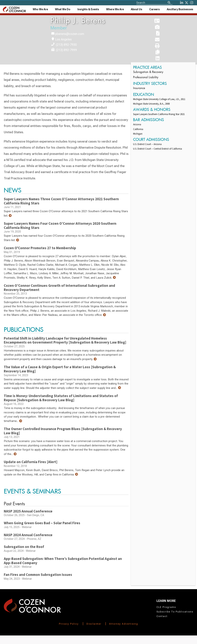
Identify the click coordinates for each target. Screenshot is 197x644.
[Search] (169, 3)
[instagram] (192, 3)
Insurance (139, 88)
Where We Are (115, 9)
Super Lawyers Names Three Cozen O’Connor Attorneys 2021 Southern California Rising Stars (61, 201)
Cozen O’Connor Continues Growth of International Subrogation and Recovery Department (59, 288)
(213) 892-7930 (66, 45)
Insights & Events (88, 9)
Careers (155, 9)
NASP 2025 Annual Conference (28, 511)
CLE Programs (166, 607)
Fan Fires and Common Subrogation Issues (38, 575)
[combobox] (88, 9)
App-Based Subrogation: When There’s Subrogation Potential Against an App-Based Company (63, 561)
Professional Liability (146, 78)
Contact (162, 616)
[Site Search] (154, 2)
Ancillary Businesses (180, 9)
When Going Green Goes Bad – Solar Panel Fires (42, 523)
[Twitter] (187, 3)
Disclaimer (94, 624)
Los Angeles (63, 39)
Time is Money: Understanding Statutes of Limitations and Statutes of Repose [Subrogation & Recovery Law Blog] (61, 398)
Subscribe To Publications (175, 612)
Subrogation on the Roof (24, 547)
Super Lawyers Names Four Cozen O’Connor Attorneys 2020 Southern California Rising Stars (60, 225)
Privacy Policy (69, 624)
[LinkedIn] (182, 3)
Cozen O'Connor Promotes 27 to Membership (40, 248)
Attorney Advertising (124, 624)
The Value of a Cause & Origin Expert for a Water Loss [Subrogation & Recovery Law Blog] (60, 369)
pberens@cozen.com (70, 34)
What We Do (63, 9)
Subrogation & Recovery (148, 72)
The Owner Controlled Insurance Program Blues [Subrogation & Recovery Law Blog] (63, 431)
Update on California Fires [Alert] (31, 462)
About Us (137, 9)
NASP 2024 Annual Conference (28, 535)
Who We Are (40, 9)
